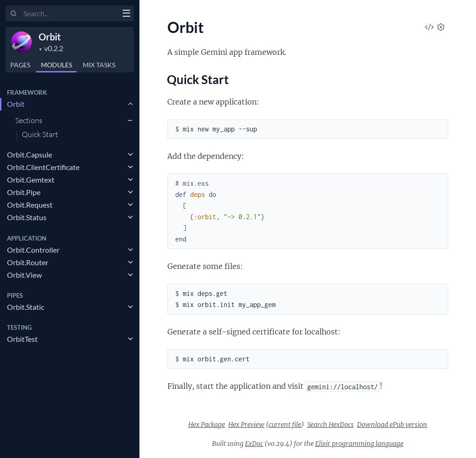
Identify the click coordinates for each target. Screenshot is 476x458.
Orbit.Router (28, 262)
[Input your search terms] (70, 13)
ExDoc (254, 444)
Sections (29, 120)
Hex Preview (246, 425)
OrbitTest (22, 339)
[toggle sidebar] (126, 14)
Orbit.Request (30, 205)
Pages (20, 65)
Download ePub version (392, 425)
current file (285, 425)
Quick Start (40, 135)
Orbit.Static (26, 307)
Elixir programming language (359, 444)
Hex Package (207, 425)
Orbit (50, 37)
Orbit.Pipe (24, 192)
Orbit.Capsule (30, 154)
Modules (56, 65)
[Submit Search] (14, 14)
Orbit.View (24, 275)
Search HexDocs (331, 425)
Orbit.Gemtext (31, 180)
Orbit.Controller (33, 250)
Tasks (99, 65)
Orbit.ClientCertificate (43, 167)
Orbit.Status (27, 217)
